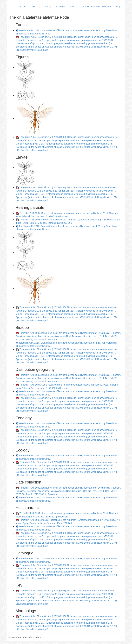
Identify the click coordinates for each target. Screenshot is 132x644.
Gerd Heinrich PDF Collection (96, 7)
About (23, 7)
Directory (46, 7)
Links (73, 7)
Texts (34, 7)
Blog (118, 7)
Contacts (61, 7)
